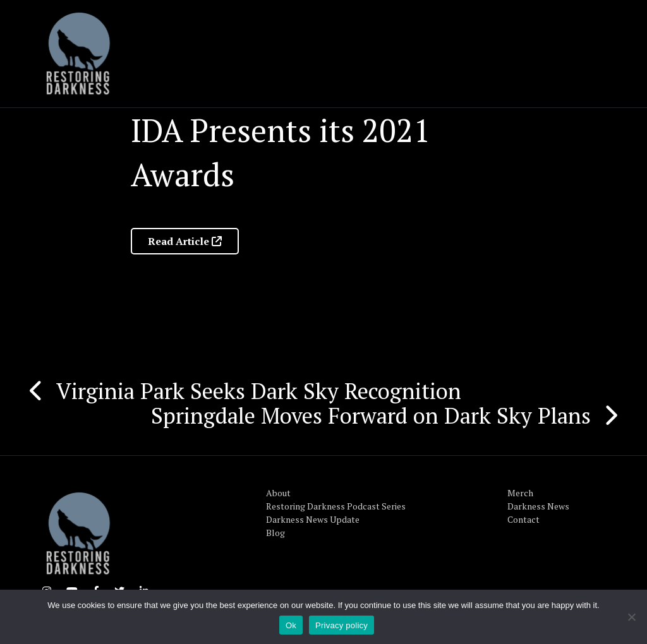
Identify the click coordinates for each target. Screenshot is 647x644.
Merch (520, 493)
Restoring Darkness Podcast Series (336, 506)
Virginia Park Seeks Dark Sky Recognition (259, 391)
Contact (523, 519)
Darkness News (538, 506)
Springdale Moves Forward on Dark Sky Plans (371, 415)
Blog (275, 533)
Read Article (185, 241)
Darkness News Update (313, 519)
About (278, 493)
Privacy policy (342, 625)
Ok (291, 625)
